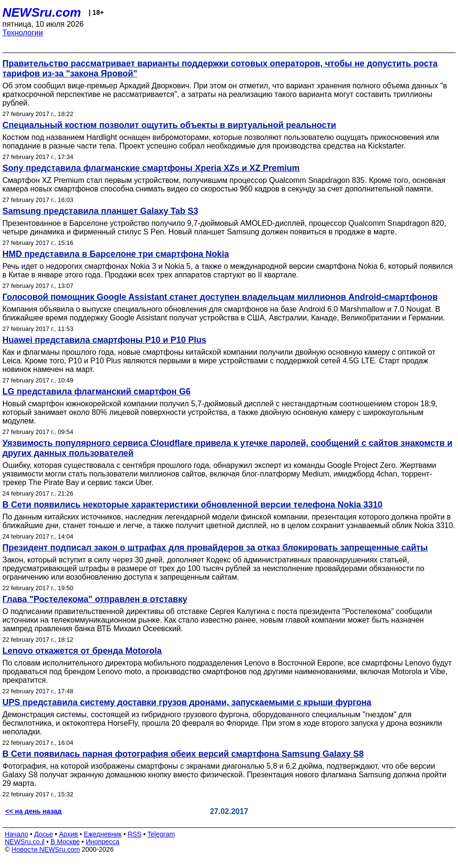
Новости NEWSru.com (46, 849)
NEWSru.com (42, 12)
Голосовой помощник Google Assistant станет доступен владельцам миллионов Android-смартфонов (220, 297)
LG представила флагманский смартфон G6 (96, 392)
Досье (43, 834)
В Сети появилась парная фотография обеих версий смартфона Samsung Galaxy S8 (183, 754)
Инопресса (103, 842)
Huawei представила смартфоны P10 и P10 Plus (104, 340)
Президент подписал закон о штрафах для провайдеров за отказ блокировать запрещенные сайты (215, 548)
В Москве (65, 842)
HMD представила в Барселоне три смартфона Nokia (116, 254)
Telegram (161, 834)
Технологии (23, 33)
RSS (134, 834)
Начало (16, 834)
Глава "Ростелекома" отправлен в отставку (95, 599)
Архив (69, 834)
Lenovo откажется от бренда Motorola (82, 651)
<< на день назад (33, 811)
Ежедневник (103, 834)
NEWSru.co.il (25, 842)
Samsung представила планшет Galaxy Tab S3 (100, 211)
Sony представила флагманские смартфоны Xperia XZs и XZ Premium (151, 168)
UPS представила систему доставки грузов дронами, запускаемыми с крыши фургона (187, 702)
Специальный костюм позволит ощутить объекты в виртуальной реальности (169, 125)
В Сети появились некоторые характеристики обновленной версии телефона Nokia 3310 (192, 505)
